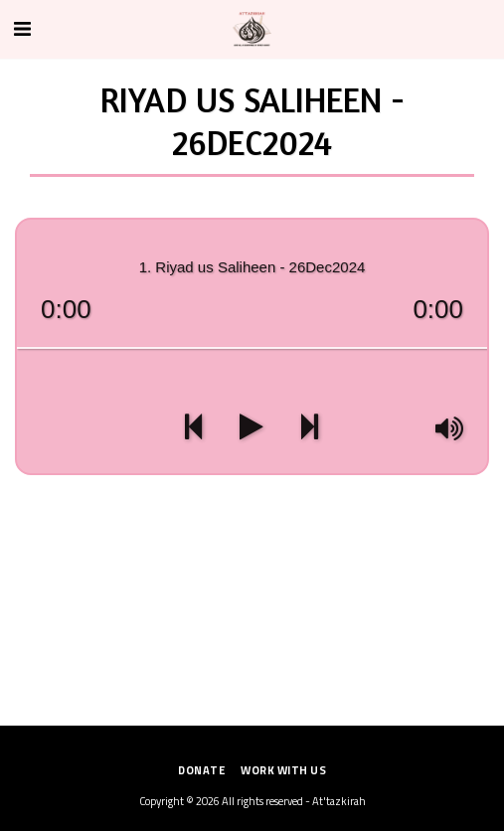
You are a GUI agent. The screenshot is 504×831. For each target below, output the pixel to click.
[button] (22, 28)
